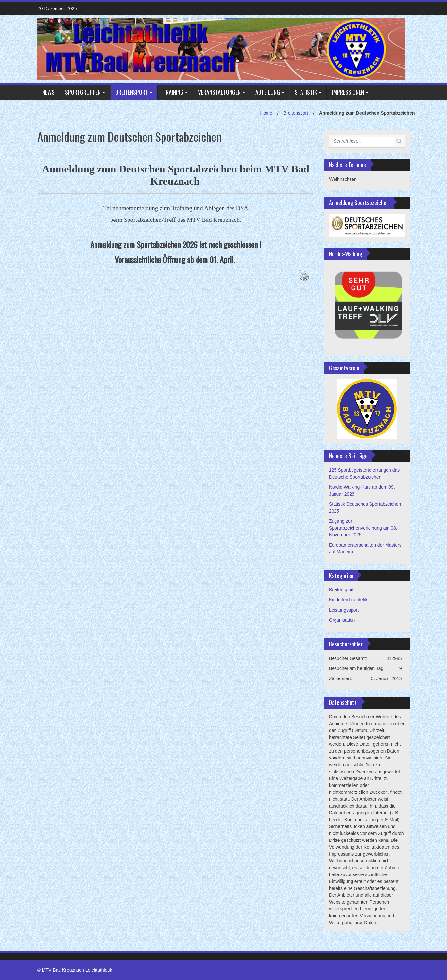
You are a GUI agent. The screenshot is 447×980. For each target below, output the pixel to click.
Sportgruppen (83, 92)
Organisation (342, 620)
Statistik (306, 92)
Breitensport (132, 92)
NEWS (48, 92)
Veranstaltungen (219, 92)
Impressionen (348, 92)
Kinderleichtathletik (348, 600)
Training (173, 92)
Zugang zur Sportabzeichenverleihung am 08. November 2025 (363, 528)
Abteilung (268, 92)
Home (266, 113)
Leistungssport (344, 610)
